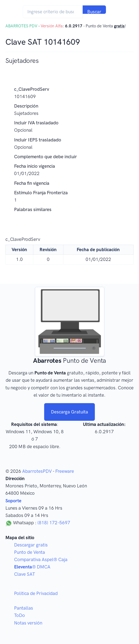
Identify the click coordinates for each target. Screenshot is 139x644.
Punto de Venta (30, 552)
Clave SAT (25, 574)
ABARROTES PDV (21, 26)
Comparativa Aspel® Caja (41, 559)
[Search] (53, 12)
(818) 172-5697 (54, 523)
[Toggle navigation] (117, 12)
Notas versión (28, 623)
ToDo (20, 615)
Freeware (65, 471)
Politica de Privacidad (36, 593)
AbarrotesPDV (37, 471)
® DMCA (32, 567)
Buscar (94, 11)
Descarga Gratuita (69, 412)
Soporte (13, 501)
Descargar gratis (31, 545)
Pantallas (24, 608)
